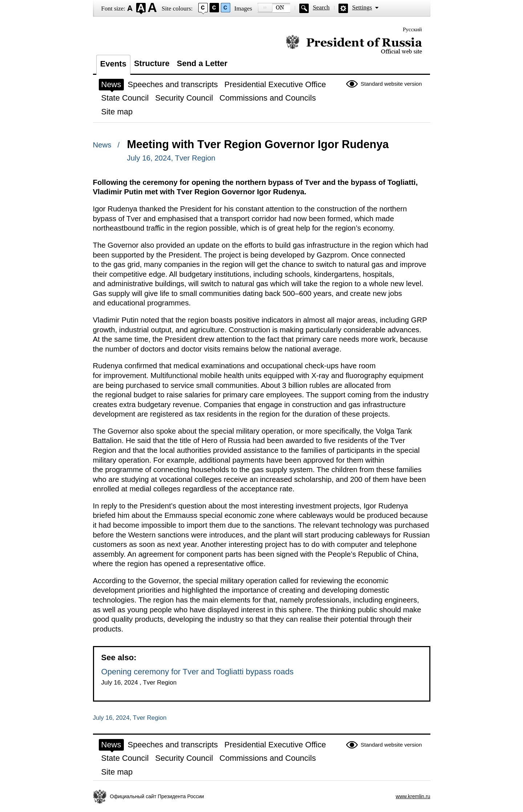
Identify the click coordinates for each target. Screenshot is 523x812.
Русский (412, 29)
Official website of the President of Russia (354, 44)
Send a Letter (202, 63)
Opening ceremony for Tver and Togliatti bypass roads (198, 672)
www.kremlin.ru (413, 796)
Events (113, 64)
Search (321, 7)
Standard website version (391, 84)
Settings (362, 7)
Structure (152, 63)
